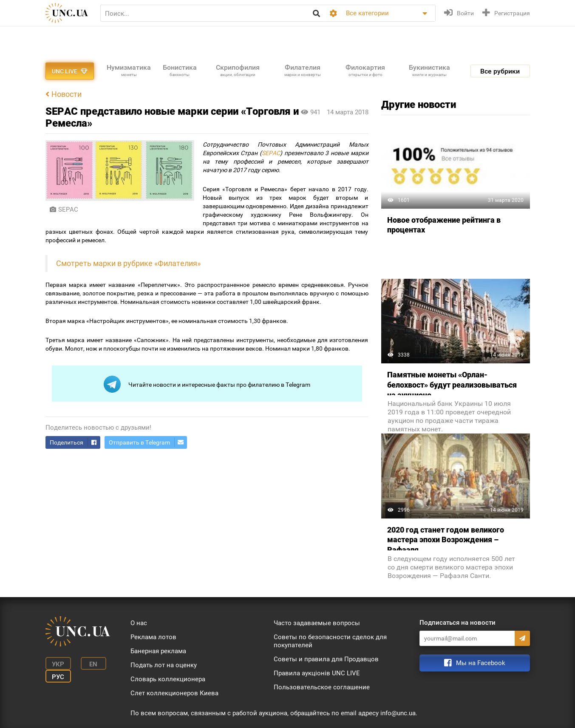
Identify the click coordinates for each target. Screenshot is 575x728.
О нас (139, 623)
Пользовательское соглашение (322, 687)
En (93, 664)
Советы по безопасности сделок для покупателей (330, 641)
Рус (58, 677)
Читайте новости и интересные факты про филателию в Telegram (207, 384)
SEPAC (271, 153)
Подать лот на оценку (164, 665)
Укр (58, 664)
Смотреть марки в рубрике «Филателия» (128, 263)
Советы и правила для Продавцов (326, 659)
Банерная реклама (158, 651)
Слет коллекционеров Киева (174, 693)
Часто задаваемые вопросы (317, 623)
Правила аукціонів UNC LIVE (317, 673)
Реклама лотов (153, 637)
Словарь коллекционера (168, 679)
